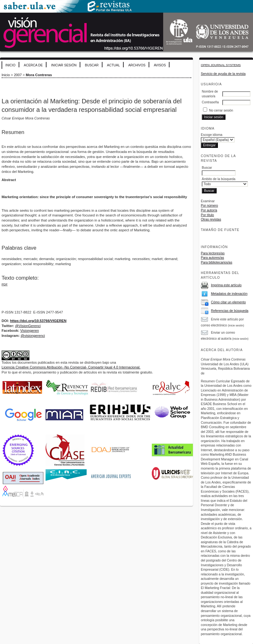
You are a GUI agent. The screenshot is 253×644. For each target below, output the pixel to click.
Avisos (160, 65)
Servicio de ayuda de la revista (223, 74)
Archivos (137, 65)
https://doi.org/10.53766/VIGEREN (38, 321)
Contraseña (210, 102)
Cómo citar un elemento (228, 302)
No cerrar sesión (221, 110)
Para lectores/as (213, 253)
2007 (18, 75)
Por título (207, 215)
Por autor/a (209, 210)
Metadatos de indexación (229, 294)
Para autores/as (212, 258)
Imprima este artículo (226, 285)
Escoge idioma (212, 135)
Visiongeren (30, 331)
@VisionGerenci (28, 326)
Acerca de (33, 65)
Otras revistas (211, 219)
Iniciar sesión (64, 65)
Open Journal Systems (221, 65)
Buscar (92, 65)
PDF (5, 284)
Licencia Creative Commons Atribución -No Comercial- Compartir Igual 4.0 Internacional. (71, 367)
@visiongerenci (33, 336)
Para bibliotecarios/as (216, 262)
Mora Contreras (39, 75)
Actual (113, 65)
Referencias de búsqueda (230, 311)
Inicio (10, 65)
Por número (209, 206)
